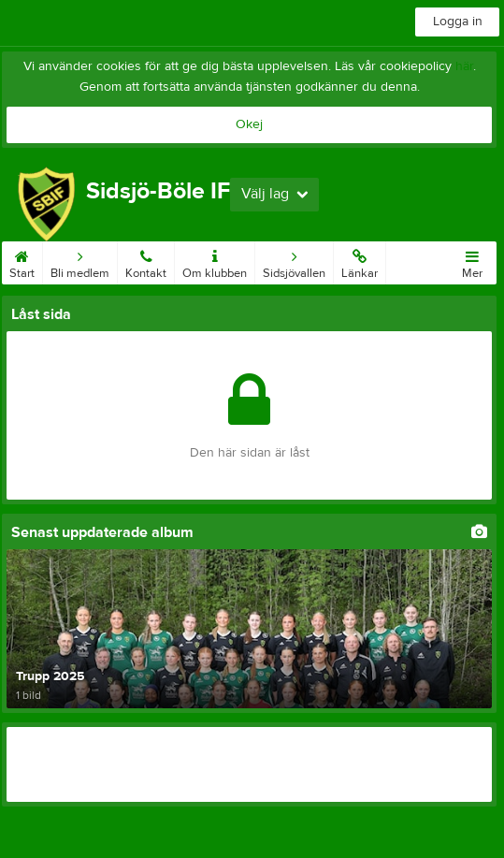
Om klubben (215, 261)
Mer (472, 261)
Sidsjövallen (294, 261)
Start (22, 261)
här (464, 66)
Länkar (360, 261)
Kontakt (146, 261)
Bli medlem (80, 261)
